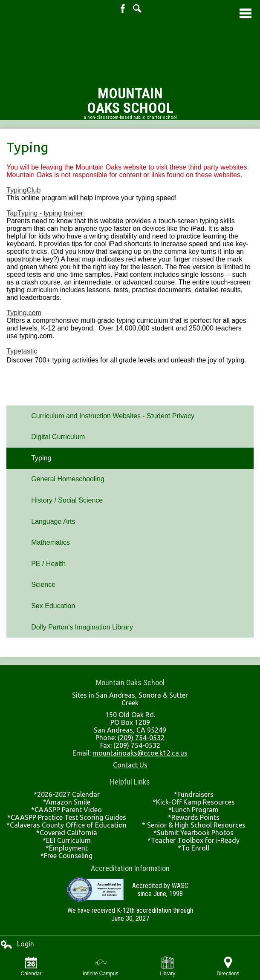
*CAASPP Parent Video (66, 810)
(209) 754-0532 (141, 738)
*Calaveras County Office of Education (66, 825)
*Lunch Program (194, 810)
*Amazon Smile (67, 802)
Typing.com (24, 313)
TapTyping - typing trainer (46, 213)
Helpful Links (130, 782)
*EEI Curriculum (67, 840)
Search (137, 9)
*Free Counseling (66, 856)
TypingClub (23, 190)
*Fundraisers (194, 794)
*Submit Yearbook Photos (194, 833)
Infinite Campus (100, 967)
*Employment (67, 848)
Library (168, 967)
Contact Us (130, 765)
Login (17, 944)
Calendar (31, 967)
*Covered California (67, 833)
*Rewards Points (194, 817)
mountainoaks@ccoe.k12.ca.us (140, 753)
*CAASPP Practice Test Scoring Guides (67, 817)
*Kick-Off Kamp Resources (194, 802)
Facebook (123, 9)
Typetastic (22, 351)
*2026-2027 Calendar (67, 794)
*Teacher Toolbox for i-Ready (194, 840)
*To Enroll (194, 848)
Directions (228, 967)
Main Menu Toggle (246, 13)
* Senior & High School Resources (194, 825)
